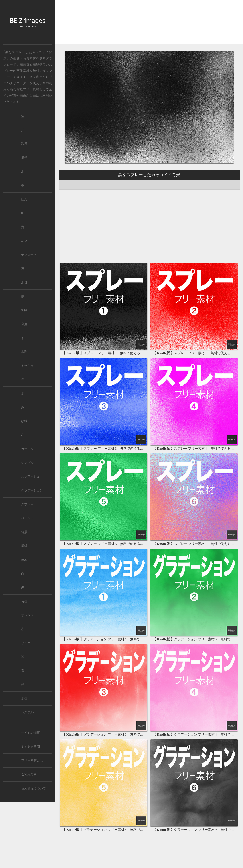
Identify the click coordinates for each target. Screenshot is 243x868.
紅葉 (24, 199)
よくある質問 (30, 747)
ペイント (27, 518)
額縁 (24, 421)
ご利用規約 (29, 774)
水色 (24, 698)
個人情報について (34, 788)
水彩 (24, 352)
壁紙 (24, 546)
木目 (24, 283)
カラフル (27, 449)
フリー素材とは (32, 760)
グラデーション (32, 490)
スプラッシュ (30, 477)
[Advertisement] (149, 23)
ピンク (26, 643)
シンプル (27, 463)
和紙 (24, 310)
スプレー (27, 504)
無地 (24, 560)
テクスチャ (29, 255)
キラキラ (27, 366)
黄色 (24, 601)
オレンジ (27, 615)
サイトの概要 (30, 733)
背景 (24, 532)
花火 (24, 241)
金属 (24, 324)
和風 (24, 144)
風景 (24, 158)
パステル (27, 712)
